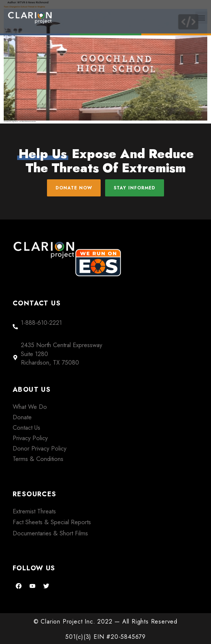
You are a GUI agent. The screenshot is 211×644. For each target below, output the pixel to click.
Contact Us (26, 427)
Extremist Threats (34, 511)
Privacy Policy (30, 438)
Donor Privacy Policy (40, 448)
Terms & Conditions (38, 459)
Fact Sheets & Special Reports (52, 522)
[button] (201, 18)
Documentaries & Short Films (50, 533)
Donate (22, 417)
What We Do (30, 407)
